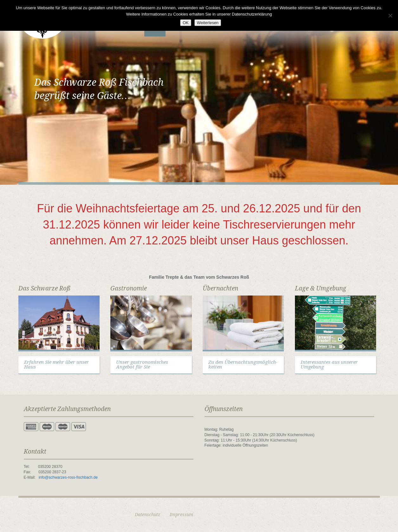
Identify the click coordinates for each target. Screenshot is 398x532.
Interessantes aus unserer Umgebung (329, 365)
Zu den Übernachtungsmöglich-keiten (243, 365)
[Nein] (390, 16)
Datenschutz (147, 515)
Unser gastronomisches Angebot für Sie (142, 365)
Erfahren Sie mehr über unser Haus (56, 365)
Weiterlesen (208, 23)
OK (186, 23)
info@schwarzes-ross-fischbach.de (68, 477)
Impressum (182, 515)
